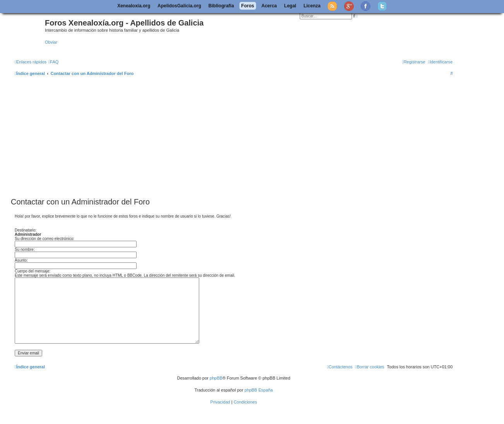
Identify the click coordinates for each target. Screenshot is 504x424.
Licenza (312, 6)
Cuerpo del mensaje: (32, 271)
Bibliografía (221, 6)
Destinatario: (26, 230)
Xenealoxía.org (134, 6)
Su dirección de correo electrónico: (44, 239)
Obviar (51, 42)
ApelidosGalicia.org (179, 6)
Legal (290, 6)
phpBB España (259, 390)
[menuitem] (53, 62)
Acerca (269, 6)
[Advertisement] (243, 137)
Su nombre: (25, 249)
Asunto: (21, 260)
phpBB (216, 378)
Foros (248, 6)
